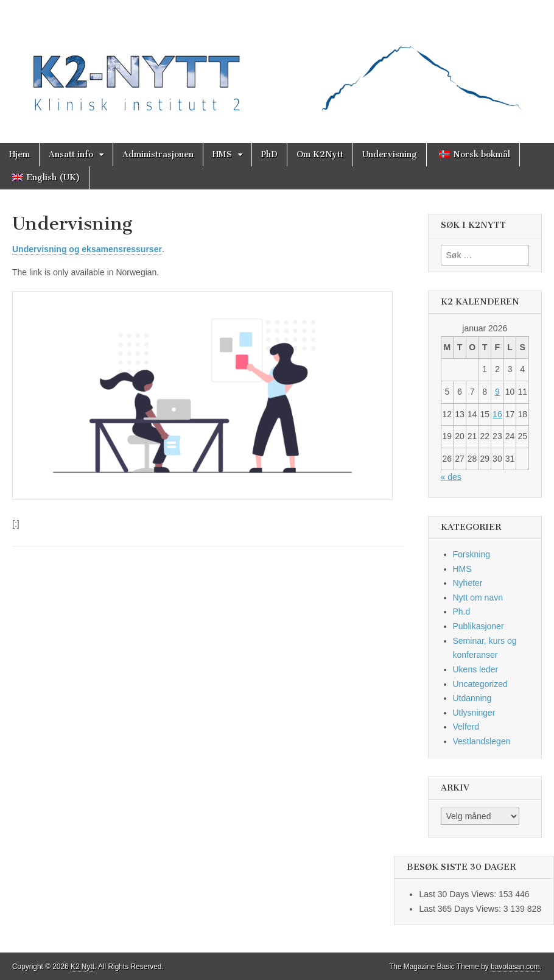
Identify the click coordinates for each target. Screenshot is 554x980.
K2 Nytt (82, 967)
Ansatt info (71, 154)
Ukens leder (476, 669)
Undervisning (390, 154)
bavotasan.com (515, 967)
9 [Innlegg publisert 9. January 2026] (497, 392)
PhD (269, 154)
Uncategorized (480, 684)
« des (451, 477)
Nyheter (468, 583)
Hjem (19, 154)
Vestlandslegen (482, 741)
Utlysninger (474, 713)
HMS (222, 154)
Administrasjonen (158, 154)
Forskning (472, 554)
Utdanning (472, 698)
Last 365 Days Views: (461, 909)
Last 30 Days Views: (458, 894)
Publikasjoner (479, 626)
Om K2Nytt (320, 154)
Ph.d (462, 612)
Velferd (466, 727)
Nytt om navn (478, 598)
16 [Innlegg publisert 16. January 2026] (497, 414)
